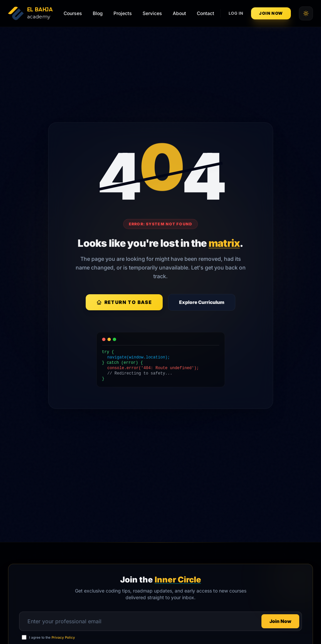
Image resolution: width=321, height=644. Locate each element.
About (179, 13)
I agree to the (52, 637)
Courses (73, 13)
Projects (123, 13)
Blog (98, 13)
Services (152, 13)
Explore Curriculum (202, 302)
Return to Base (124, 302)
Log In (236, 13)
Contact (206, 13)
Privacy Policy (63, 637)
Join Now (271, 13)
